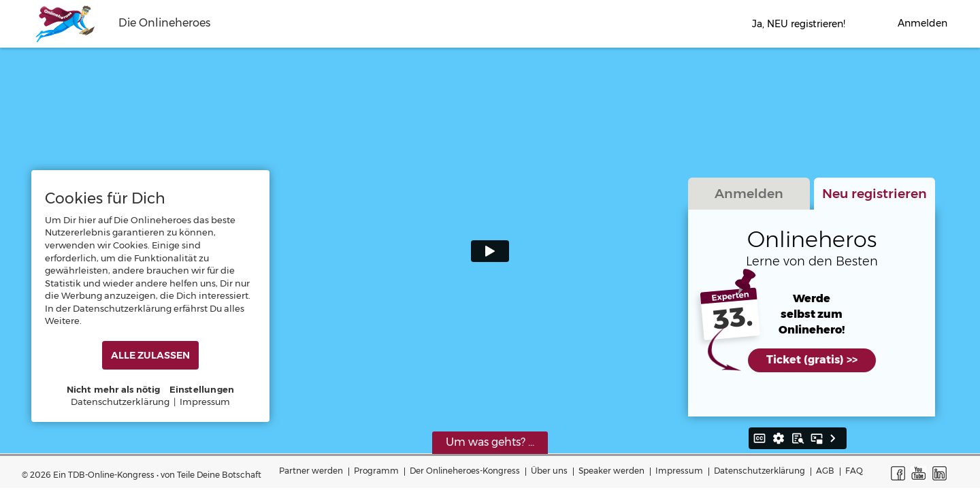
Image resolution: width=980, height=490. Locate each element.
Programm (376, 471)
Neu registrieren (875, 193)
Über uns (549, 471)
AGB (825, 471)
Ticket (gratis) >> (812, 360)
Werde (812, 298)
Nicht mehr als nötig (114, 389)
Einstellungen (202, 389)
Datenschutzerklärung (759, 471)
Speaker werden (611, 471)
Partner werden (311, 471)
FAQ (854, 471)
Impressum (679, 471)
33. (733, 318)
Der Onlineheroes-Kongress (465, 471)
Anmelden (749, 193)
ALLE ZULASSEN (150, 355)
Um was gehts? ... (490, 442)
